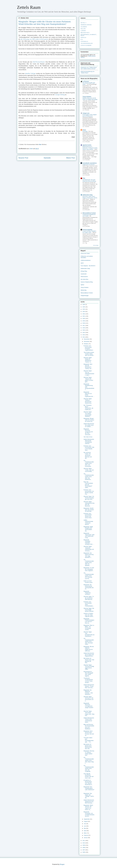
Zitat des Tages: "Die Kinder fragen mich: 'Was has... (89, 713)
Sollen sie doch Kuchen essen (88, 582)
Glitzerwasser (84, 277)
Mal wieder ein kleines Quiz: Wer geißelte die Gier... (89, 660)
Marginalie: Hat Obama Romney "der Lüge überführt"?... (89, 555)
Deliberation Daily (88, 195)
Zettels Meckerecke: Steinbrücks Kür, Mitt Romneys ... (89, 801)
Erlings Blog (84, 271)
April (85, 831)
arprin (82, 263)
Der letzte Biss (84, 279)
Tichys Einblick (87, 97)
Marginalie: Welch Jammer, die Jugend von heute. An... (88, 807)
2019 (84, 321)
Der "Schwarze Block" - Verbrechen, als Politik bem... (88, 407)
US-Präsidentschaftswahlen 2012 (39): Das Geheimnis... (89, 477)
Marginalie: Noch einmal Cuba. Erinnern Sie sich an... (89, 733)
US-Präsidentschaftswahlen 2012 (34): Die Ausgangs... (89, 768)
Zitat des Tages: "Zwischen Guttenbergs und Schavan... (89, 549)
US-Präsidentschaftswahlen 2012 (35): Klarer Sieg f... (89, 760)
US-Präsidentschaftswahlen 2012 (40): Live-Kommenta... (89, 463)
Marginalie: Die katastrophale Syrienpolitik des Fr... (89, 587)
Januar (86, 838)
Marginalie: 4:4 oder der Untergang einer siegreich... (89, 569)
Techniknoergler (87, 43)
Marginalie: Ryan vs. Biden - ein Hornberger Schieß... (89, 627)
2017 (84, 325)
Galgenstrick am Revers (89, 165)
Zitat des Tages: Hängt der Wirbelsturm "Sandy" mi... (88, 360)
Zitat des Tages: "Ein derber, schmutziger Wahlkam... (88, 414)
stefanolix (84, 41)
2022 (84, 314)
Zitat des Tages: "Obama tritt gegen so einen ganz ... (88, 380)
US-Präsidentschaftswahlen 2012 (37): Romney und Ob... (89, 576)
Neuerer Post (23, 158)
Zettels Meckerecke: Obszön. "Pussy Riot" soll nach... (89, 686)
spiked (82, 285)
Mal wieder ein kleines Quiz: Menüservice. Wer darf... (88, 746)
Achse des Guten (85, 253)
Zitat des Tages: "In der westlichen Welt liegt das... (89, 598)
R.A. (82, 39)
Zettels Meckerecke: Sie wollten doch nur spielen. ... (89, 425)
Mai (85, 828)
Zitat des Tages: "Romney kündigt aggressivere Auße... (89, 667)
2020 (84, 318)
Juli (85, 824)
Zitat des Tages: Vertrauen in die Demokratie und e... (88, 699)
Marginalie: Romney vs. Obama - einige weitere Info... (89, 753)
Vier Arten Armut (88, 437)
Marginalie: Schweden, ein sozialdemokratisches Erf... (89, 814)
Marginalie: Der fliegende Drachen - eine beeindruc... (88, 692)
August (86, 821)
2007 (84, 850)
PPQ (84, 178)
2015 (84, 330)
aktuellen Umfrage (30, 73)
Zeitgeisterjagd (85, 296)
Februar (86, 835)
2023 (84, 311)
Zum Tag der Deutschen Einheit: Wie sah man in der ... (89, 776)
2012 (84, 337)
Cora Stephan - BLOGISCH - (88, 266)
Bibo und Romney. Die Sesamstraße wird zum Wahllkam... (89, 727)
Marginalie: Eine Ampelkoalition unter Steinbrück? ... (89, 789)
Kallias (83, 29)
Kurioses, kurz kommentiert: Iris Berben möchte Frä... (89, 492)
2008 (84, 848)
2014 (84, 332)
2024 (84, 309)
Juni (85, 826)
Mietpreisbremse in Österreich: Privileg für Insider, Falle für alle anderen (90, 148)
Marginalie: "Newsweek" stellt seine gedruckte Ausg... (89, 535)
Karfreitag (85, 131)
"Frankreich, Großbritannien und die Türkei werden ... (88, 680)
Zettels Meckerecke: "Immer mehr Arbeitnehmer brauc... (89, 720)
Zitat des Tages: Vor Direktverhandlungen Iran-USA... (89, 498)
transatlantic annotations (90, 163)
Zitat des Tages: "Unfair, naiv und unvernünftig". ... (89, 470)
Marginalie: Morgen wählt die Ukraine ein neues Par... (89, 420)
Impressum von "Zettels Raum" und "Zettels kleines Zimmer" (89, 68)
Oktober (86, 344)
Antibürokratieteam (86, 260)
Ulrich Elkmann (86, 45)
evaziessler (84, 274)
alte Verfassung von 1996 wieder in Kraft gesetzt (34, 39)
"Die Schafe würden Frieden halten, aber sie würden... (89, 354)
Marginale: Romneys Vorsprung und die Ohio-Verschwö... (88, 432)
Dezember (87, 339)
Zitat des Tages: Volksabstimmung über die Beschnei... (89, 504)
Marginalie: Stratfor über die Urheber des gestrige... (89, 510)
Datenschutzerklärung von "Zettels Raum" (88, 72)
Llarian (83, 31)
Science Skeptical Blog (87, 282)
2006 (84, 852)
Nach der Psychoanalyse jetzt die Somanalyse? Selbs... (88, 485)
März (85, 833)
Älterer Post (70, 158)
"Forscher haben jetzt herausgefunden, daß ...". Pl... (89, 740)
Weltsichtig (83, 290)
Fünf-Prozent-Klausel (39, 62)
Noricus (83, 37)
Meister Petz (85, 33)
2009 (84, 845)
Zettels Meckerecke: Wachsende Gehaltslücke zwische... (89, 441)
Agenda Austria (87, 145)
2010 (84, 843)
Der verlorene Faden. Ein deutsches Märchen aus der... (88, 455)
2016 (84, 328)
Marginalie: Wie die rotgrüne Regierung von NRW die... (89, 649)
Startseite (47, 158)
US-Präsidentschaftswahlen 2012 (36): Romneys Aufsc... (89, 641)
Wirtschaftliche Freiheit (89, 213)
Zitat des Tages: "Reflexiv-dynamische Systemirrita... (88, 401)
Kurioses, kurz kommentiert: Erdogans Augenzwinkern (88, 348)
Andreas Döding (86, 25)
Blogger (62, 864)
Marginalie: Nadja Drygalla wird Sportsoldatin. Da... (88, 529)
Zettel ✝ (83, 23)
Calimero (84, 27)
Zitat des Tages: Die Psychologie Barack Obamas (89, 610)
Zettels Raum (29, 7)
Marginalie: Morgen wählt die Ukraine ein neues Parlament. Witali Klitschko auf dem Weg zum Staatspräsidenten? (45, 23)
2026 (84, 305)
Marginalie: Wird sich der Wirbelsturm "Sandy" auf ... (88, 366)
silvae (84, 130)
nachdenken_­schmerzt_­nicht (89, 35)
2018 (84, 323)
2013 (84, 335)
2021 (84, 316)
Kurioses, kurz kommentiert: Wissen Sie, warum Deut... (88, 516)
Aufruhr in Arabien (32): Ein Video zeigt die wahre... (89, 615)
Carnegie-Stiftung (60, 95)
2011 (84, 841)
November (87, 341)
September (87, 819)
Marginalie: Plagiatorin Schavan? (87, 593)
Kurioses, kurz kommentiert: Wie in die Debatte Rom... (89, 448)
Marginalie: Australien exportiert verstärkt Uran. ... (89, 542)
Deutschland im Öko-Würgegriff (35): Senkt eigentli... (88, 674)
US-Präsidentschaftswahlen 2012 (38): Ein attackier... (89, 562)
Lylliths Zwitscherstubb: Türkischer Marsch (88, 522)
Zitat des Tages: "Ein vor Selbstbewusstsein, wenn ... (89, 373)
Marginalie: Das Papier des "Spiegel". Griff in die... (89, 796)
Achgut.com (86, 113)
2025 (84, 307)
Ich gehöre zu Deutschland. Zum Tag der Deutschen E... (88, 782)
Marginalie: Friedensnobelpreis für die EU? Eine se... (89, 621)
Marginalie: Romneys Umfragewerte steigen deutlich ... (88, 706)
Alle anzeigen (96, 245)
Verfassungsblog (87, 230)
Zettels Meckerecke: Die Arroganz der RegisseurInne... (89, 655)
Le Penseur (86, 81)
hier (40, 144)
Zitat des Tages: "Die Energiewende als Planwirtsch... (89, 634)
